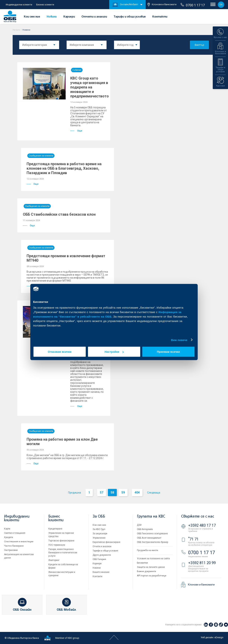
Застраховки (11, 550)
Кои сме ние (32, 17)
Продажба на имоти (147, 550)
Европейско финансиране (106, 542)
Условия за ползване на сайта (153, 559)
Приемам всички (168, 352)
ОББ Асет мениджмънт (149, 538)
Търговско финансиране (61, 541)
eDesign (219, 637)
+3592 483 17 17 (202, 525)
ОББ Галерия (99, 559)
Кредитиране (55, 529)
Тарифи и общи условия (130, 17)
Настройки (114, 352)
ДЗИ (139, 525)
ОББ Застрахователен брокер (152, 542)
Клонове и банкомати (162, 5)
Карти (7, 529)
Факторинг (54, 560)
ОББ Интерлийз (145, 529)
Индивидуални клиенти (19, 5)
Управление (99, 538)
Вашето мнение (101, 572)
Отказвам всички (60, 352)
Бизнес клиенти (45, 5)
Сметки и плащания (15, 533)
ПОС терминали (57, 545)
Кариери (69, 17)
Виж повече (179, 340)
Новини (52, 17)
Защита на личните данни (151, 567)
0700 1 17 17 (193, 5)
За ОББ (99, 517)
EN (221, 5)
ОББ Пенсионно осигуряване (152, 534)
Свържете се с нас (198, 517)
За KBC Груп (99, 529)
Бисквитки (142, 563)
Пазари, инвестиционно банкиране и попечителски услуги (63, 553)
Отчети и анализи (94, 17)
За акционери (100, 534)
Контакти (160, 17)
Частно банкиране (14, 546)
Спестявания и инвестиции (19, 542)
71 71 (193, 539)
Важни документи (146, 571)
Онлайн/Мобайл (125, 5)
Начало (16, 30)
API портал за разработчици (152, 576)
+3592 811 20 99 (202, 563)
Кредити (9, 537)
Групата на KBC (151, 517)
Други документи (102, 555)
